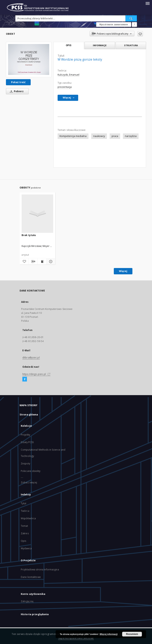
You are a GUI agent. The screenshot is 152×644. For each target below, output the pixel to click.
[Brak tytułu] (37, 214)
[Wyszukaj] (131, 18)
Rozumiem (132, 634)
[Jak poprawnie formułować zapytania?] (134, 24)
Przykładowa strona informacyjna (40, 569)
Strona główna (29, 415)
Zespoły (25, 464)
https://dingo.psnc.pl (36, 374)
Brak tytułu (29, 235)
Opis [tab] (69, 45)
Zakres (25, 533)
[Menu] (147, 3)
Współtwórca (28, 518)
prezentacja (65, 87)
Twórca (25, 511)
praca (115, 136)
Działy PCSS (27, 442)
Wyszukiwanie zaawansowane (114, 24)
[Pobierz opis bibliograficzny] (33, 262)
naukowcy (99, 136)
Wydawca (26, 548)
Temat (24, 526)
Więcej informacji (109, 634)
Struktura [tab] (131, 45)
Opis (23, 541)
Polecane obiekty (31, 471)
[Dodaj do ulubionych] (140, 34)
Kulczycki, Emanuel (68, 75)
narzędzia (131, 136)
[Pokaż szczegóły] (50, 262)
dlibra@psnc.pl (31, 358)
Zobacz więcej (29, 482)
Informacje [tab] (100, 45)
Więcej (123, 271)
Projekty (25, 435)
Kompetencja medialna (73, 136)
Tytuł (24, 503)
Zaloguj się (27, 601)
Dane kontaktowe (31, 577)
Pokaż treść (18, 82)
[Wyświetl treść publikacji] (42, 262)
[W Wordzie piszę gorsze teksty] (29, 59)
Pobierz (16, 91)
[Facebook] (25, 379)
